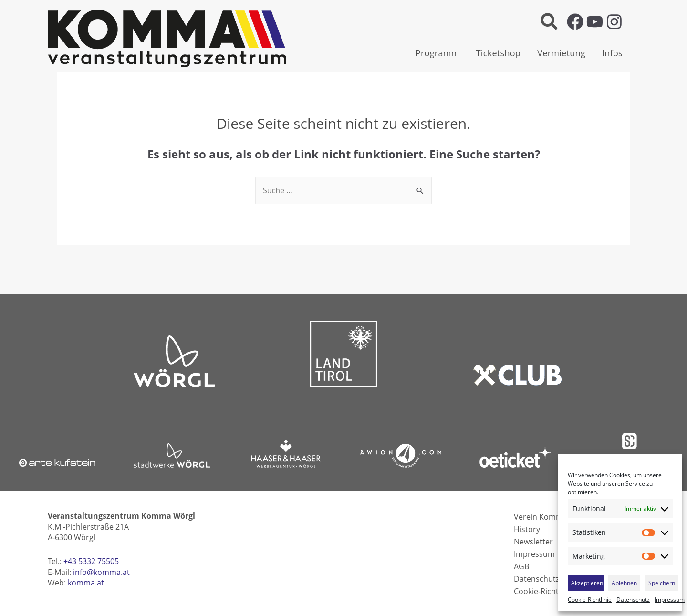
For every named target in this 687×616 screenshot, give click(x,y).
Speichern (662, 583)
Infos (612, 53)
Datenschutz (633, 600)
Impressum (670, 600)
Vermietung (561, 53)
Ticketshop (499, 53)
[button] (549, 22)
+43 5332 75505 (91, 561)
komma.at (86, 583)
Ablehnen (624, 583)
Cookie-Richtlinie (590, 600)
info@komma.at (101, 572)
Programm (437, 53)
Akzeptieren (587, 583)
